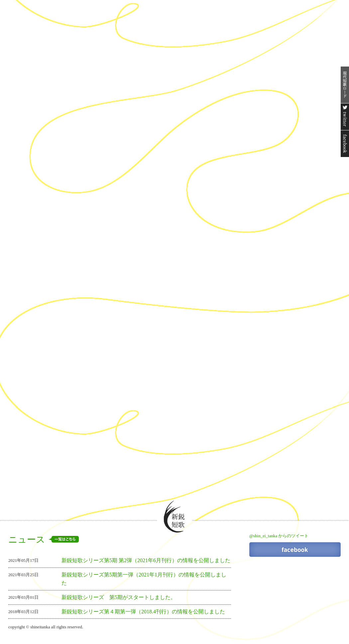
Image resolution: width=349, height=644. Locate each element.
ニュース (44, 540)
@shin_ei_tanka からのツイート (279, 536)
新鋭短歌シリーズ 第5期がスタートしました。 (119, 597)
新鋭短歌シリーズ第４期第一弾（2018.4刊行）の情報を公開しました (143, 612)
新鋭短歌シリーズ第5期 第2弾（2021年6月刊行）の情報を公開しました (146, 560)
